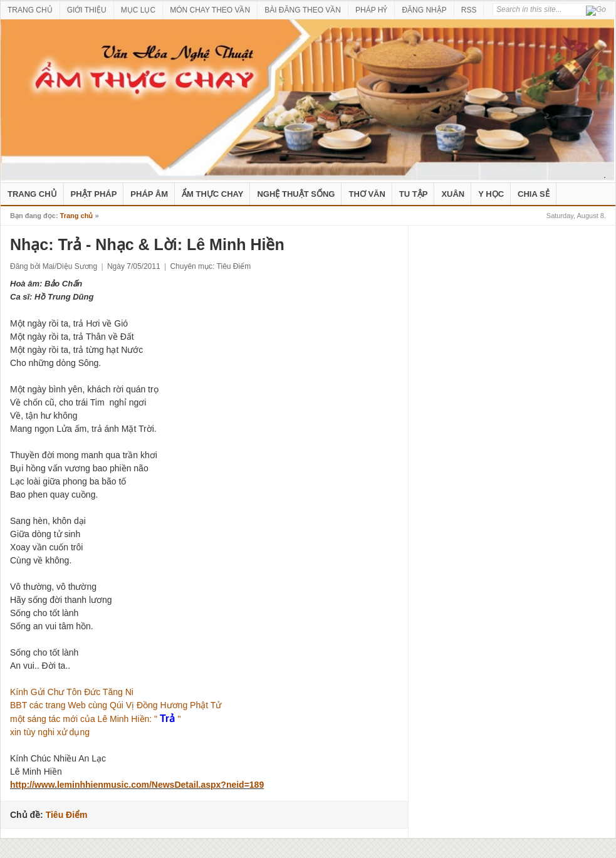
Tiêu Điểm (234, 266)
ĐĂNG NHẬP (424, 10)
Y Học (491, 194)
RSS (469, 10)
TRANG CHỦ (30, 10)
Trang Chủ (32, 194)
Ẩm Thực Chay (212, 194)
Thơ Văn (367, 194)
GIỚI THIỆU (87, 10)
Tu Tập (414, 194)
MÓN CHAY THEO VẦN (210, 10)
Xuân (453, 194)
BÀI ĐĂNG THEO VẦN (303, 10)
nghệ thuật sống (296, 194)
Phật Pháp (94, 194)
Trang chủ (77, 216)
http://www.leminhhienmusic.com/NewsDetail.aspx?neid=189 (137, 785)
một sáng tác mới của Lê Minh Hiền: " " (95, 719)
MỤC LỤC (138, 10)
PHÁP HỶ (371, 10)
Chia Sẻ (534, 194)
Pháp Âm (149, 194)
